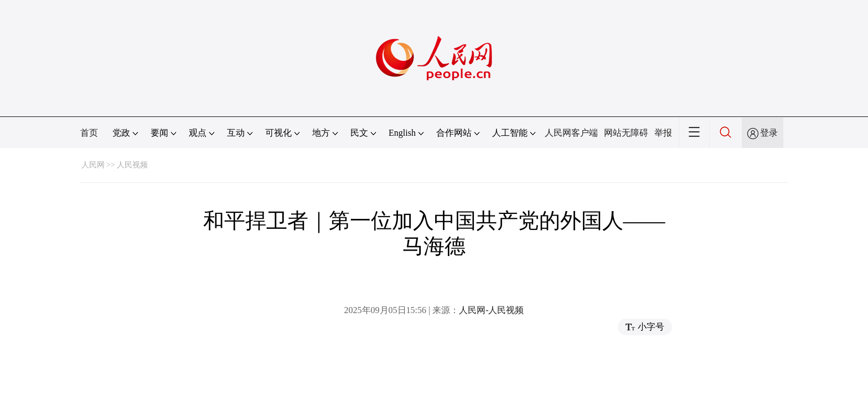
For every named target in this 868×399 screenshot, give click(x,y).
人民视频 (132, 165)
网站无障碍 (626, 133)
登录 (769, 133)
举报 (663, 133)
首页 (89, 133)
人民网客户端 (571, 133)
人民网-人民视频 (491, 310)
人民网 (93, 165)
